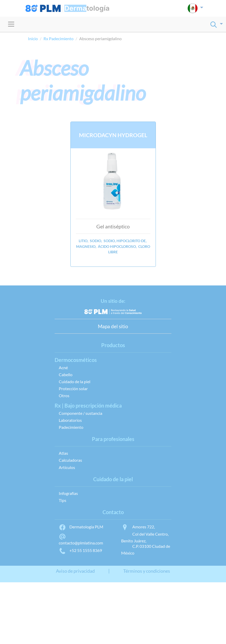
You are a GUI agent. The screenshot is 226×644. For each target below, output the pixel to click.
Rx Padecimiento (59, 38)
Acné (63, 367)
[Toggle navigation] (11, 24)
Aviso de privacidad (75, 571)
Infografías (68, 493)
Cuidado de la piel (75, 381)
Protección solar (73, 388)
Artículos (67, 467)
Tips (63, 500)
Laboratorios (70, 420)
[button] (195, 8)
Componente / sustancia (81, 413)
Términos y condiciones (147, 571)
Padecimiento (71, 427)
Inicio (33, 38)
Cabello (66, 374)
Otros (64, 395)
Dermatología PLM (81, 527)
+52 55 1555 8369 (80, 550)
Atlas (63, 453)
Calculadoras (70, 460)
